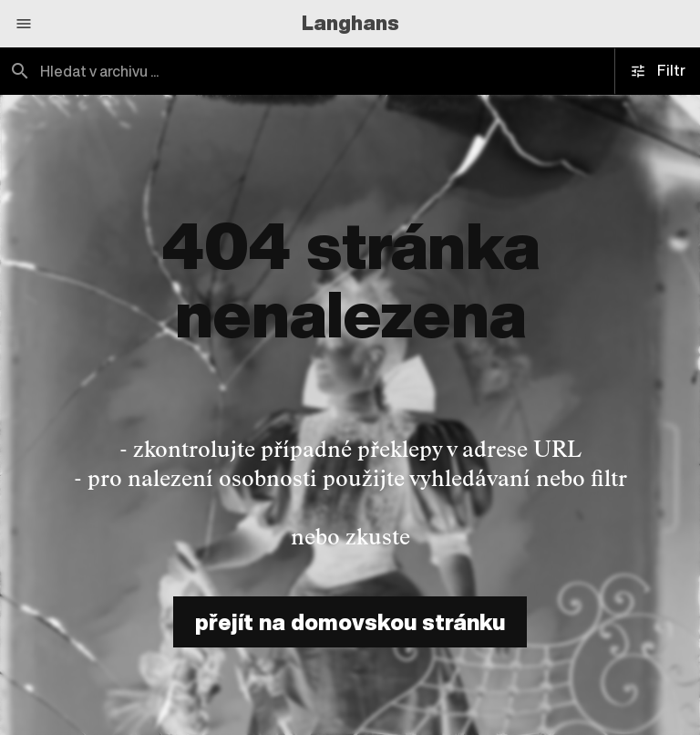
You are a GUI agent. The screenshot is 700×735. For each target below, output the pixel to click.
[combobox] (175, 71)
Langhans (350, 23)
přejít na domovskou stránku (350, 622)
